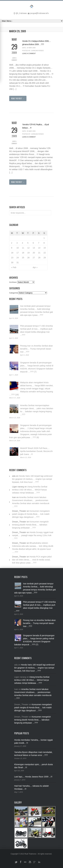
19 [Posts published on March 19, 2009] (28, 253)
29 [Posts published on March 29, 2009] (45, 258)
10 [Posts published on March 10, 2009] (18, 248)
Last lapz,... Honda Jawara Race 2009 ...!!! (33, 777)
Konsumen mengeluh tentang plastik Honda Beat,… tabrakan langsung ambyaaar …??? (30, 525)
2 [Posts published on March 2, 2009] (12, 243)
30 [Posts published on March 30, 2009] (12, 262)
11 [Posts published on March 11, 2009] (23, 248)
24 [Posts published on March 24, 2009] (18, 258)
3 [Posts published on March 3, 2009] (17, 243)
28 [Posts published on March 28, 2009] (39, 258)
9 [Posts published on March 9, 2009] (12, 248)
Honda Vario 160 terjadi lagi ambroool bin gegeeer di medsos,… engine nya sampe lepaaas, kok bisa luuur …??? (32, 479)
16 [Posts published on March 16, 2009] (12, 253)
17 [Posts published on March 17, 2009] (18, 253)
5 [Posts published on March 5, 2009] (28, 243)
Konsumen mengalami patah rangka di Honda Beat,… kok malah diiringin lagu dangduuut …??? (31, 514)
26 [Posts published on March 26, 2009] (28, 258)
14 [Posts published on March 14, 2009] (39, 248)
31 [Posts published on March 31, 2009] (18, 262)
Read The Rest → (18, 98)
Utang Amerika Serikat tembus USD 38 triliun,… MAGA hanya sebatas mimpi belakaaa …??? (30, 490)
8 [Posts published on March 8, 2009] (44, 243)
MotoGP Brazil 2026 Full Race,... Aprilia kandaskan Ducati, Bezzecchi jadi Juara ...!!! (36, 451)
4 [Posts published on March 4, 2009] (22, 243)
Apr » (35, 267)
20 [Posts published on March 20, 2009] (34, 253)
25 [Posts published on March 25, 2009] (23, 258)
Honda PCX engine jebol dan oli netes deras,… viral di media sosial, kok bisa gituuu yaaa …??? (32, 560)
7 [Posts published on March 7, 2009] (39, 243)
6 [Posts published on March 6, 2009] (33, 243)
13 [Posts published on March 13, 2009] (34, 248)
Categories (14, 293)
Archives (13, 282)
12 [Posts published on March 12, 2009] (28, 248)
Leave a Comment (14, 59)
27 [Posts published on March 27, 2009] (34, 258)
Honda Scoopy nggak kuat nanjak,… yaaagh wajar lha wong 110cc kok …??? (33, 535)
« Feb (14, 267)
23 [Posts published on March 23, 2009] (12, 258)
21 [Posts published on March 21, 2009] (39, 253)
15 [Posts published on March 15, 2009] (45, 248)
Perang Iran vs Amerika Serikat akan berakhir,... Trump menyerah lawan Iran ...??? (36, 349)
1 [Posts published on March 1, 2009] (44, 238)
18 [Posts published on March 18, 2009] (23, 253)
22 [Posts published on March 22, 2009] (45, 253)
